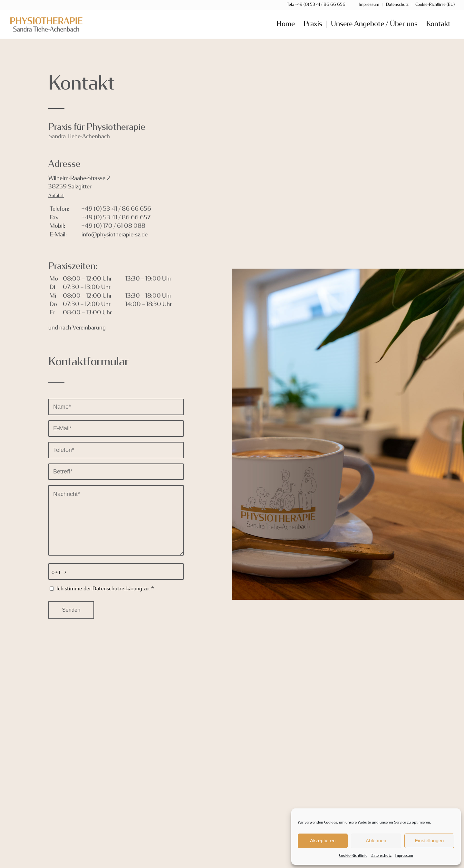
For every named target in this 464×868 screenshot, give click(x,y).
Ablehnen (376, 840)
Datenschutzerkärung (117, 589)
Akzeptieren (323, 840)
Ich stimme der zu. (105, 589)
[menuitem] (286, 24)
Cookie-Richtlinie (353, 856)
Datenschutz (381, 856)
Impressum (404, 856)
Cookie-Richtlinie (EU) (435, 5)
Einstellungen (429, 840)
